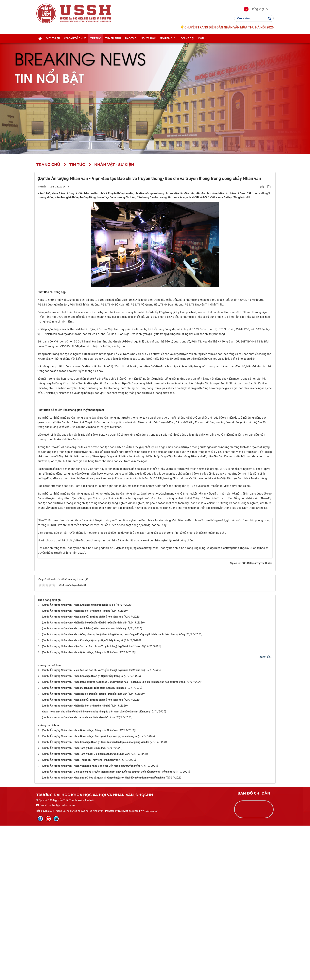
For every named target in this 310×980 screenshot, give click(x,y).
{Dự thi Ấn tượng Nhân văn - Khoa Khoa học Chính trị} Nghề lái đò (78, 759)
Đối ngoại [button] (187, 39)
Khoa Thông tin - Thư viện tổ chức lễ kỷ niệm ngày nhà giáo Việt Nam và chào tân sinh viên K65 (95, 866)
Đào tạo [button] (131, 39)
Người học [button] (148, 39)
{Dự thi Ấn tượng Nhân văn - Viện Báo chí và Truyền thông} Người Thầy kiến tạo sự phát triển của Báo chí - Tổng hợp (107, 926)
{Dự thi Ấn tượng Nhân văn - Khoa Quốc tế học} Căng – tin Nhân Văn (80, 806)
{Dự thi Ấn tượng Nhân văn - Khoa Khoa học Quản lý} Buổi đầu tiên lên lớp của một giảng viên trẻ (96, 896)
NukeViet (123, 965)
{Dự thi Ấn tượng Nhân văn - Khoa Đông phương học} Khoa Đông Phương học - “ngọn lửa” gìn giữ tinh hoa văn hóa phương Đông (113, 789)
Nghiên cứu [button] (168, 39)
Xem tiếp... (266, 811)
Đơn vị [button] (203, 39)
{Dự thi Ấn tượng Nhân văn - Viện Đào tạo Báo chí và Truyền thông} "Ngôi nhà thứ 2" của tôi (93, 801)
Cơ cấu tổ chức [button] (75, 39)
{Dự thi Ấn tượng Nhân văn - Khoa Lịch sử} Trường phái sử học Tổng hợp (82, 771)
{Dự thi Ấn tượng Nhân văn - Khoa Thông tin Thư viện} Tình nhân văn (80, 914)
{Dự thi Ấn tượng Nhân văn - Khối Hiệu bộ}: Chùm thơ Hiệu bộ (76, 765)
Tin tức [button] (96, 39)
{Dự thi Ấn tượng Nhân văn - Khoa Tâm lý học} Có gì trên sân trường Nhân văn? (86, 908)
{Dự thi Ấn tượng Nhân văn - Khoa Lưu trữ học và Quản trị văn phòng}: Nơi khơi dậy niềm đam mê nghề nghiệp (103, 932)
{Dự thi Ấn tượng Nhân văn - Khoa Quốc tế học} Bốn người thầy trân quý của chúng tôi (90, 890)
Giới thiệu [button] (53, 39)
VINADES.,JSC (150, 965)
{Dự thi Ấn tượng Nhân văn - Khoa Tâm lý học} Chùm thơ (73, 902)
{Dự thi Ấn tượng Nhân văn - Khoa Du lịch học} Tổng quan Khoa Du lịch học (83, 783)
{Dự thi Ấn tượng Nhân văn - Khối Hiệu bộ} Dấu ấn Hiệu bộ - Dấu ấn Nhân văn (85, 777)
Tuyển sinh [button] (113, 39)
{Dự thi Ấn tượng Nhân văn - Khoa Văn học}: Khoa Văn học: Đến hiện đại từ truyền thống (91, 920)
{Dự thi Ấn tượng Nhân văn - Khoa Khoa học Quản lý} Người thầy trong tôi (83, 795)
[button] (254, 9)
